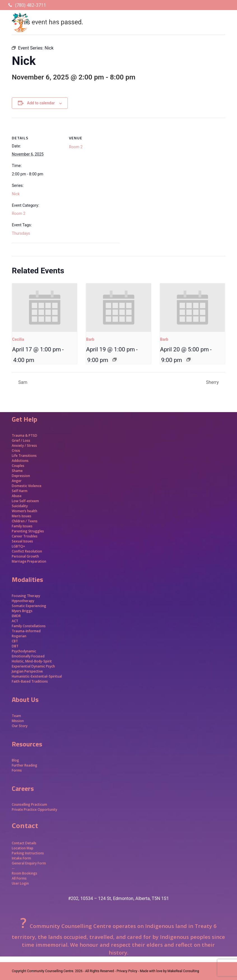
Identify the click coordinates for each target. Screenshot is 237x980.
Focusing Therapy (26, 596)
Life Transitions (24, 456)
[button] (222, 32)
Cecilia (18, 339)
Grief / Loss (21, 440)
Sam (22, 382)
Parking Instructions (28, 853)
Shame (17, 471)
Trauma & (20, 435)
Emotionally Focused (28, 656)
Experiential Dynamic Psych (33, 666)
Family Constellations (29, 626)
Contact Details (24, 843)
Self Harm (20, 491)
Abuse (17, 496)
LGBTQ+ (18, 546)
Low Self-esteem (25, 501)
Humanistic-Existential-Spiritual (37, 676)
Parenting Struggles (28, 531)
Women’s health (25, 511)
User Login (20, 883)
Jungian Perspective (27, 671)
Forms (17, 770)
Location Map (23, 848)
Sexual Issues (22, 541)
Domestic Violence (27, 486)
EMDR (16, 616)
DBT (15, 646)
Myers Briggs (22, 611)
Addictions (20, 461)
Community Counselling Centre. (51, 971)
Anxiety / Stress (24, 446)
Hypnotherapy (23, 601)
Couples (18, 466)
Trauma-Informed (27, 631)
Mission (18, 721)
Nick (16, 194)
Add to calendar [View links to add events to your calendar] (41, 103)
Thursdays (21, 233)
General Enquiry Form (29, 863)
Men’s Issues (22, 516)
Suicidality (20, 506)
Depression (21, 476)
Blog (15, 760)
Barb (90, 339)
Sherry (213, 382)
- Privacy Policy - (127, 971)
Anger (17, 481)
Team (16, 716)
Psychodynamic (24, 651)
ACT (15, 621)
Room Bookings (25, 873)
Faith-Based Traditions (30, 681)
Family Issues (22, 526)
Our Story (20, 726)
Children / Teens (25, 521)
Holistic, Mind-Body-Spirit (32, 661)
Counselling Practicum (29, 804)
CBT (15, 641)
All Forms (19, 878)
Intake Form (21, 858)
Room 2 (18, 213)
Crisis (16, 451)
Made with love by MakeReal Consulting (169, 971)
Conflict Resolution (27, 551)
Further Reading (25, 765)
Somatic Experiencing (29, 606)
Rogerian (19, 636)
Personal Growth (26, 556)
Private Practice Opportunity (34, 809)
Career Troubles (25, 536)
